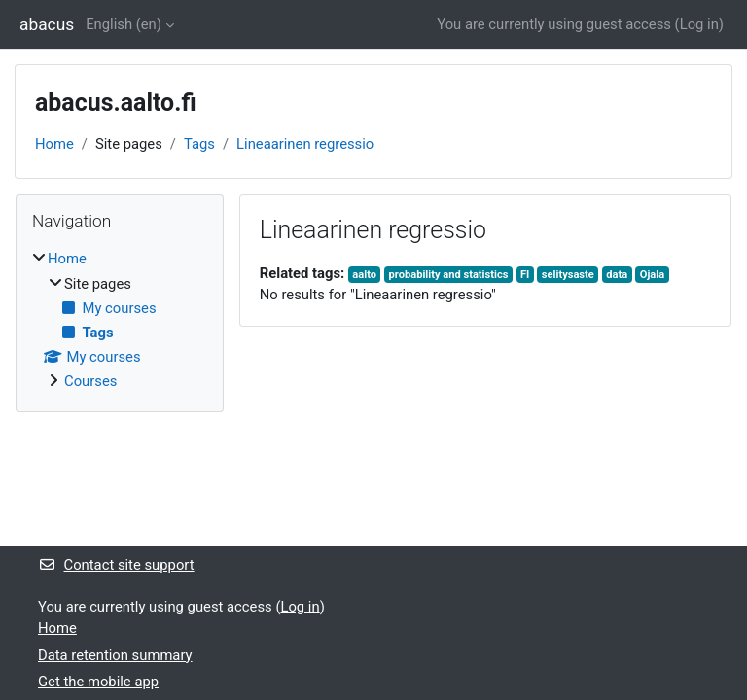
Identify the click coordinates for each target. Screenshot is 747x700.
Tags (199, 144)
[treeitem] (120, 320)
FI (525, 275)
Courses (90, 381)
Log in (699, 24)
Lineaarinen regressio (305, 144)
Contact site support (116, 565)
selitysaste (568, 275)
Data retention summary (115, 655)
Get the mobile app (98, 682)
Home (54, 144)
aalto (364, 275)
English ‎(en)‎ (124, 24)
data (617, 275)
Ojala (652, 275)
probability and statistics (449, 275)
